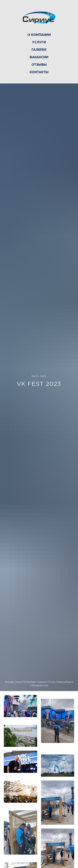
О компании (39, 35)
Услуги (39, 42)
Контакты (39, 72)
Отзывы (39, 65)
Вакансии (39, 57)
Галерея (39, 50)
